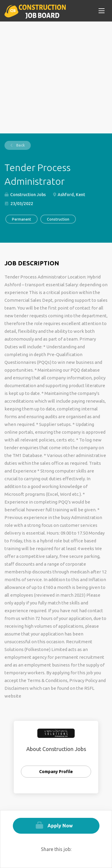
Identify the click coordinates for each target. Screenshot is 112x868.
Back (20, 145)
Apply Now (60, 826)
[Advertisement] (56, 77)
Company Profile (56, 772)
